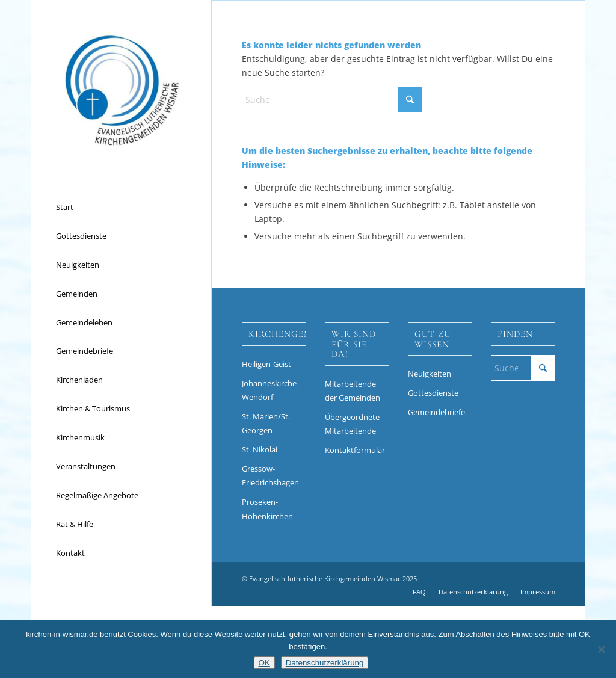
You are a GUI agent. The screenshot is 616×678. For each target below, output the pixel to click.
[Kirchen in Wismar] (121, 90)
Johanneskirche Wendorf (269, 390)
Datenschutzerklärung (325, 663)
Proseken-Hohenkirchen (267, 509)
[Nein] (601, 649)
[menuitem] (121, 208)
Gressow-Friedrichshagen (270, 476)
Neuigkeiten (430, 374)
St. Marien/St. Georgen (266, 423)
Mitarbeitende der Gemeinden (353, 391)
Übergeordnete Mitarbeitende (352, 424)
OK (264, 663)
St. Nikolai (260, 449)
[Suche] (332, 100)
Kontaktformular (355, 450)
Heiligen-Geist (266, 364)
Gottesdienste (433, 393)
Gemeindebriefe (436, 412)
